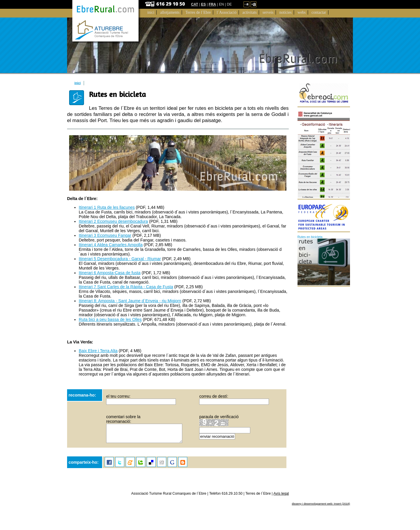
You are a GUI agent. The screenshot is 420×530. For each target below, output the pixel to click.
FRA (212, 4)
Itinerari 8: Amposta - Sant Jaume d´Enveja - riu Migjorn (130, 301)
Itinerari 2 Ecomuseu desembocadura (113, 221)
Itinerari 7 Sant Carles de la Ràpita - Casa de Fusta (126, 287)
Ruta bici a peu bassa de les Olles (110, 319)
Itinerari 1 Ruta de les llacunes (107, 207)
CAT (195, 4)
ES (203, 4)
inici (78, 83)
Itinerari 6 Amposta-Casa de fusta (110, 273)
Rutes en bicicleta (310, 237)
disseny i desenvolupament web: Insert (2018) (321, 504)
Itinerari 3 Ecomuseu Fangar (105, 235)
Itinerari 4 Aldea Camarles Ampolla (111, 245)
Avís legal (281, 493)
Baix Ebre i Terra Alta (98, 351)
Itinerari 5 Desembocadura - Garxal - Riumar (120, 259)
